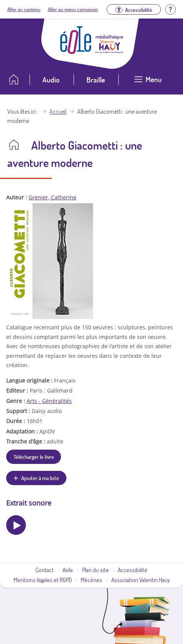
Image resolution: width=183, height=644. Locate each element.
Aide (68, 570)
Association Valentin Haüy (141, 580)
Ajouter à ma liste (40, 478)
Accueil (58, 111)
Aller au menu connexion (73, 9)
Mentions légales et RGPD (43, 580)
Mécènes (91, 580)
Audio (51, 80)
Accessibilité (133, 570)
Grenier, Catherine (53, 197)
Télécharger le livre (34, 457)
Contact (45, 570)
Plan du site (96, 570)
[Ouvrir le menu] (148, 82)
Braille (96, 80)
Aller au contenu (24, 9)
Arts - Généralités (49, 401)
